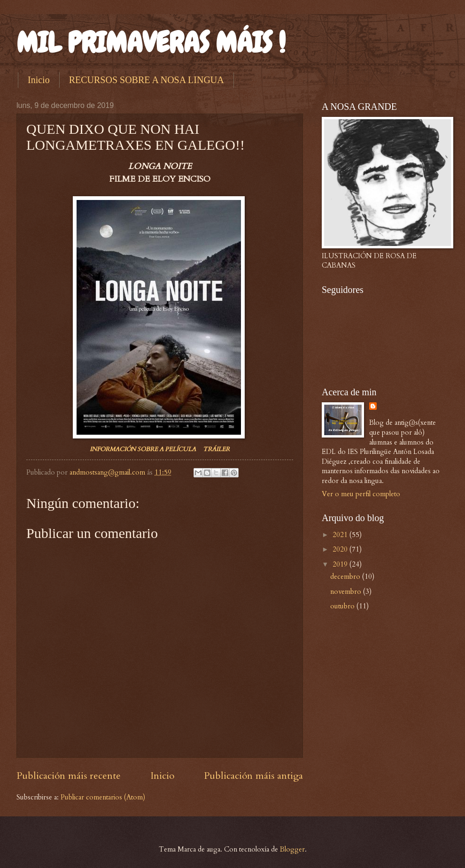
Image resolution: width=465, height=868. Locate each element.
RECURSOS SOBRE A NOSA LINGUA (147, 80)
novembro (347, 591)
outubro (343, 606)
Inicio (39, 80)
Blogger (292, 849)
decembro (346, 576)
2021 (341, 535)
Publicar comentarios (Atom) (103, 797)
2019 (341, 564)
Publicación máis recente (69, 776)
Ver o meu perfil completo (361, 494)
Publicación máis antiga (253, 776)
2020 (341, 549)
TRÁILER (216, 449)
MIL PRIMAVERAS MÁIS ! (151, 42)
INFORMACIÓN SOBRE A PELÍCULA (143, 449)
